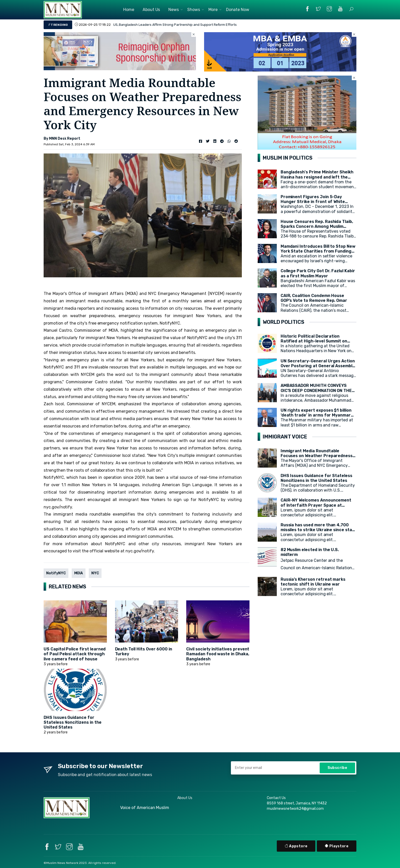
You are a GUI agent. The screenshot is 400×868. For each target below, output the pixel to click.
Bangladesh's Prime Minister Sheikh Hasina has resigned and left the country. (317, 177)
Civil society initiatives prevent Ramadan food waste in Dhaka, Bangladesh (218, 654)
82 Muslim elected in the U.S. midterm (310, 552)
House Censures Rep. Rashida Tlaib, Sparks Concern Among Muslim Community (317, 226)
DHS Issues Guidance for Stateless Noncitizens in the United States (73, 722)
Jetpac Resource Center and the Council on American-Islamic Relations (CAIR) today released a (317, 568)
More (213, 10)
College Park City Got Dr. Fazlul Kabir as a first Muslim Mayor (318, 273)
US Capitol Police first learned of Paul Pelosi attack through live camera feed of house (75, 654)
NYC (95, 573)
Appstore (296, 846)
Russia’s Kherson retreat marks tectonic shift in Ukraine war (313, 582)
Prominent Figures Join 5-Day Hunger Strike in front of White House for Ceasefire (313, 202)
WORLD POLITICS (284, 322)
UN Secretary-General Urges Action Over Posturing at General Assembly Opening (318, 366)
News (174, 10)
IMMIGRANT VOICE (285, 437)
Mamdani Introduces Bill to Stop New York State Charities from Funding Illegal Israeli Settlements (318, 251)
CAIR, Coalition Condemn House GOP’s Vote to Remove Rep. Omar (314, 298)
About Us (151, 10)
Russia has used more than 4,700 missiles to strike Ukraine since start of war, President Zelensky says (318, 530)
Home (129, 10)
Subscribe (337, 768)
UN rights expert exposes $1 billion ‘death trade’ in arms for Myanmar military (316, 415)
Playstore (337, 846)
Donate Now (238, 10)
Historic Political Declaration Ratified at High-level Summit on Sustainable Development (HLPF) (314, 341)
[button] (351, 9)
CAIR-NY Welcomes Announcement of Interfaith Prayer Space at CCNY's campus (316, 505)
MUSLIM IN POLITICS (288, 158)
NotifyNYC (56, 573)
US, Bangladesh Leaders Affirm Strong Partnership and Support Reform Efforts (175, 25)
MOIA (79, 573)
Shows (194, 10)
